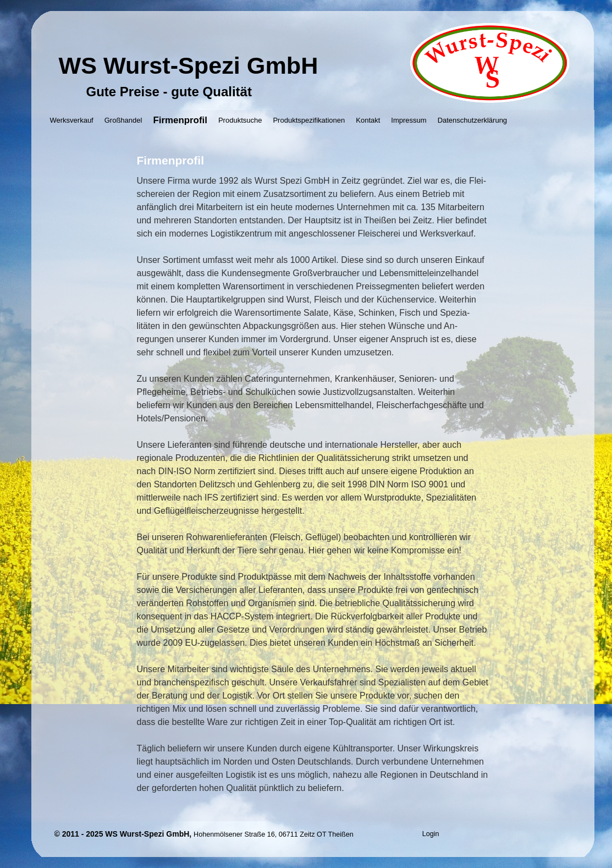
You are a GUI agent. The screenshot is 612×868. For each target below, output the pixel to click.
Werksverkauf (72, 120)
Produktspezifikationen (309, 120)
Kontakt (368, 120)
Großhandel (123, 120)
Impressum (409, 120)
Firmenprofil (180, 120)
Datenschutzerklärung (472, 120)
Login (431, 834)
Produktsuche (240, 120)
